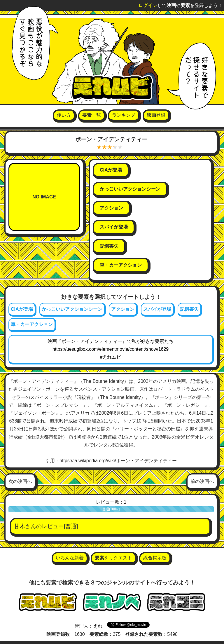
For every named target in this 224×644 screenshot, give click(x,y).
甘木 (20, 526)
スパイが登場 (157, 309)
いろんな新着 (70, 558)
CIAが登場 (22, 309)
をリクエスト (113, 558)
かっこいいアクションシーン (72, 309)
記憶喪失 (189, 309)
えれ (98, 626)
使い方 (64, 115)
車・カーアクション (32, 324)
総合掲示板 (155, 558)
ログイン (148, 5)
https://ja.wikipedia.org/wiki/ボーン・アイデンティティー (118, 461)
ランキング (124, 115)
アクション (123, 309)
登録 (156, 115)
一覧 (92, 115)
